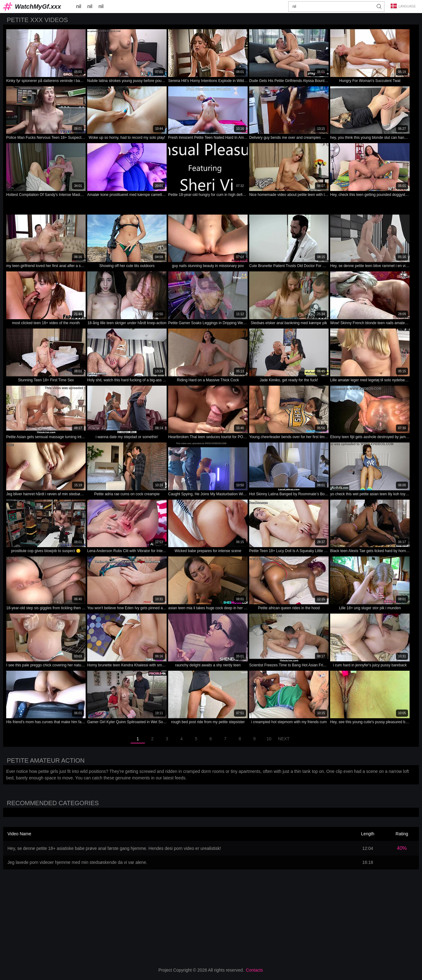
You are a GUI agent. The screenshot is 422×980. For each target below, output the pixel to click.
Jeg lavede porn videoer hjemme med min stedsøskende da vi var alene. (77, 862)
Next (284, 739)
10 (269, 739)
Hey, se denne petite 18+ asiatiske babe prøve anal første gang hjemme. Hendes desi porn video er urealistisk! (114, 848)
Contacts (254, 970)
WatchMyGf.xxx (38, 7)
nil (79, 6)
